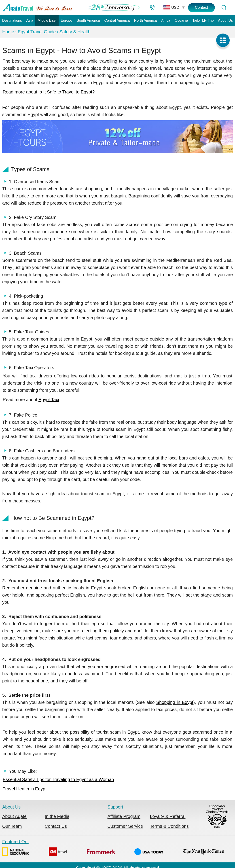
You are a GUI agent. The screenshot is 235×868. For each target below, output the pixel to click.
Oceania (181, 20)
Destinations (12, 20)
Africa (166, 20)
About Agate (14, 816)
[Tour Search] (224, 8)
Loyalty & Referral (168, 816)
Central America (117, 20)
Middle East (47, 20)
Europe (66, 20)
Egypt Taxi (49, 400)
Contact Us (56, 826)
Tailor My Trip (203, 20)
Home (8, 32)
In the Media (57, 816)
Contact (202, 7)
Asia (30, 20)
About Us (225, 20)
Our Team (12, 826)
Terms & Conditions (169, 826)
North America (145, 20)
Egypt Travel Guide (37, 32)
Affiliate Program (124, 816)
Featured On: (113, 849)
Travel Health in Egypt (25, 789)
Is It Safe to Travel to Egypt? (67, 92)
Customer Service (125, 826)
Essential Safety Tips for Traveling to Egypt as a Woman (58, 779)
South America (88, 20)
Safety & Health (75, 32)
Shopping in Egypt (175, 702)
